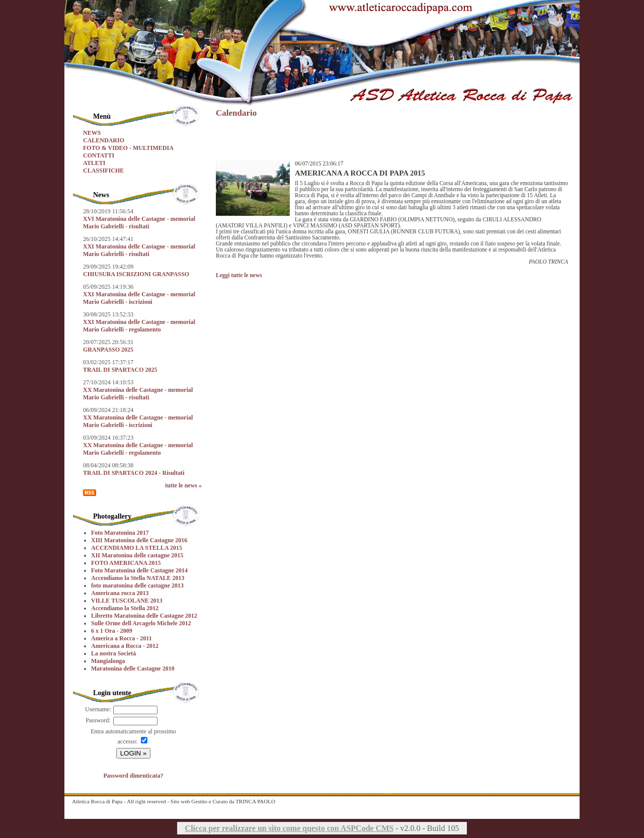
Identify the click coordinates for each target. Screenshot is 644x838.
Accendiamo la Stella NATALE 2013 (138, 578)
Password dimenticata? (134, 776)
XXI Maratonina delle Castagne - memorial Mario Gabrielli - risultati (139, 250)
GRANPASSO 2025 (108, 350)
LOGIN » (134, 753)
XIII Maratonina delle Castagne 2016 (139, 540)
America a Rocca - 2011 (122, 638)
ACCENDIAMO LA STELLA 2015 (137, 548)
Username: (98, 709)
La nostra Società (113, 653)
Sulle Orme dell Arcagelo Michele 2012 (141, 623)
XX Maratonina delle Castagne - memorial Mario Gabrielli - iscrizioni (138, 421)
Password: (98, 720)
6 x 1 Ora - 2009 (112, 631)
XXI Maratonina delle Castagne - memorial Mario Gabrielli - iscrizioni (139, 298)
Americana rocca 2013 (120, 593)
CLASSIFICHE (103, 171)
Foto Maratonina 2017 (120, 533)
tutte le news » (183, 485)
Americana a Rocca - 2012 (125, 646)
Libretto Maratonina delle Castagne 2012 (144, 616)
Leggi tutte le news (239, 275)
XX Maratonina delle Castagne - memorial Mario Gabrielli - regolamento (138, 449)
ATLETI (94, 163)
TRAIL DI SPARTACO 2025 (120, 370)
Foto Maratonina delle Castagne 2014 (139, 570)
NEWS (92, 133)
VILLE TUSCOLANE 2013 (127, 601)
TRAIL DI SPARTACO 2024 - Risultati (134, 473)
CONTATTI (99, 155)
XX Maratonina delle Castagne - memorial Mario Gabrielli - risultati (138, 394)
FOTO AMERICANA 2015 (126, 563)
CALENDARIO (104, 140)
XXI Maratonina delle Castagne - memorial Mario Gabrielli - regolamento (139, 326)
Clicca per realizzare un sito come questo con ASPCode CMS (290, 828)
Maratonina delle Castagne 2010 (133, 668)
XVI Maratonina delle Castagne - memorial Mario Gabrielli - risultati (139, 223)
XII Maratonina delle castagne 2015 (137, 555)
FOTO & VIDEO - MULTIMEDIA (128, 148)
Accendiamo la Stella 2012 (125, 608)
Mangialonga (108, 661)
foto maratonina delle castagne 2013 (137, 585)
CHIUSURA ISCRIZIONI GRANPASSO (136, 274)
